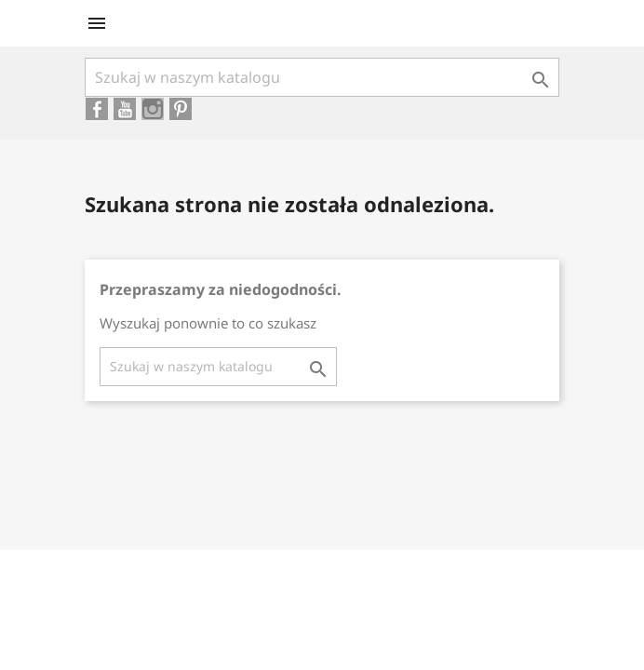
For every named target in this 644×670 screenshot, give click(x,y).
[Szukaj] (322, 77)
